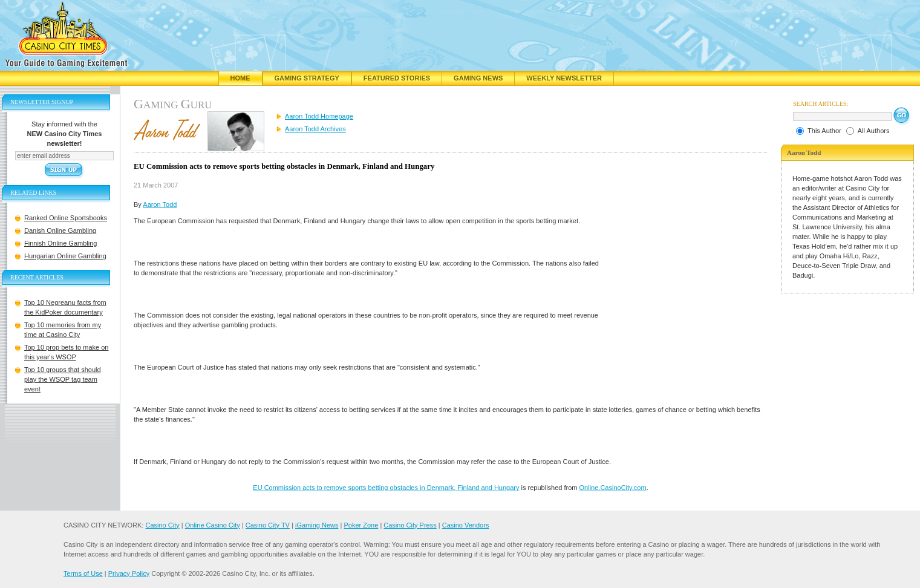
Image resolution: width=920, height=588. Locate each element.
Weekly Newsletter (564, 78)
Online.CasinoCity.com (613, 488)
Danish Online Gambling (60, 230)
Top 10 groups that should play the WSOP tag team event (63, 379)
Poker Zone (361, 525)
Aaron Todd (160, 204)
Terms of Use (83, 573)
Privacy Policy (129, 573)
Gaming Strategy (307, 78)
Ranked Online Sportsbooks (66, 218)
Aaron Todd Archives (315, 129)
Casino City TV (268, 525)
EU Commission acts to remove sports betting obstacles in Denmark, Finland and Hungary (386, 488)
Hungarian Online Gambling (65, 256)
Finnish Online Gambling (60, 243)
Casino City (162, 525)
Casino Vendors (466, 525)
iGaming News (317, 525)
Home (240, 78)
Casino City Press (410, 525)
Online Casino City (213, 525)
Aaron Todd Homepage (319, 116)
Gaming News (478, 78)
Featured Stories (397, 78)
